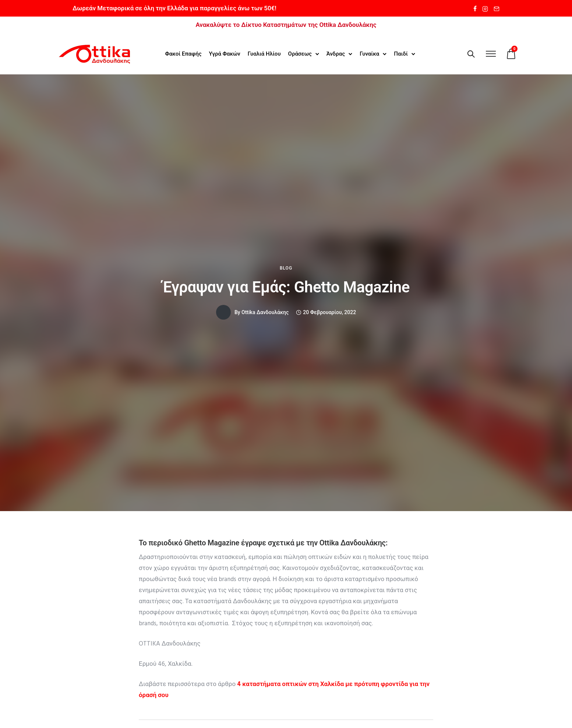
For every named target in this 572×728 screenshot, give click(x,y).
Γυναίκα (369, 53)
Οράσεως (300, 53)
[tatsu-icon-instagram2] (485, 8)
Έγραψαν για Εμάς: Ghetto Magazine (286, 286)
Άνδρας (335, 53)
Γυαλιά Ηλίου (264, 53)
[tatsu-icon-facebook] (475, 8)
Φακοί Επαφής (183, 53)
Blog (286, 267)
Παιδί (401, 53)
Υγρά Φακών (224, 53)
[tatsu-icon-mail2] (497, 8)
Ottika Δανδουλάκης (265, 311)
